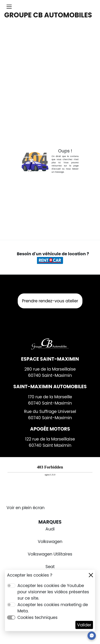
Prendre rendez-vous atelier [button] (50, 301)
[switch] (11, 586)
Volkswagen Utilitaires (50, 554)
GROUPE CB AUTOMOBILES (48, 15)
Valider (84, 625)
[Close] (91, 575)
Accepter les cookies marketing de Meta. (53, 608)
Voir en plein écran (26, 508)
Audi (50, 529)
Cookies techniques (37, 617)
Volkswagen (50, 541)
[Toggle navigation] (9, 7)
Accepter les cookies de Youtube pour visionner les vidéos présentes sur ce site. (53, 592)
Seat (50, 567)
